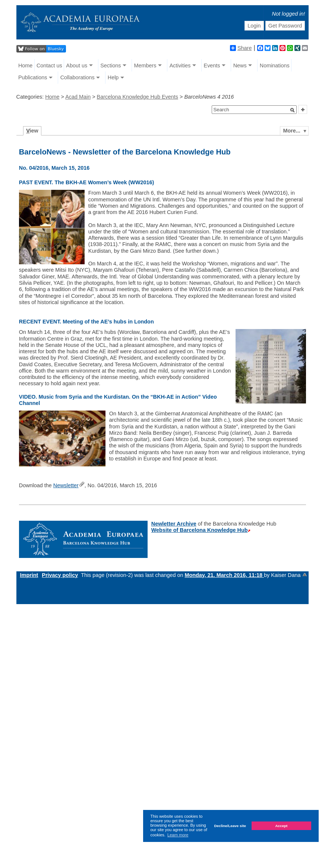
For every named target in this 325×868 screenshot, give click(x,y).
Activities (180, 66)
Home (25, 66)
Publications (33, 77)
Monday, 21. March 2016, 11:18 (225, 575)
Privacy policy (60, 575)
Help (113, 77)
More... (291, 131)
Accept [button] (281, 826)
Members (145, 66)
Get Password (285, 26)
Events (212, 66)
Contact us (49, 66)
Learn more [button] (178, 835)
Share (241, 48)
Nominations (275, 66)
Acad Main (78, 97)
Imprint (29, 575)
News (240, 66)
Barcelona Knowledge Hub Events (138, 97)
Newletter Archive (174, 524)
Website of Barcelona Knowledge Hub (200, 530)
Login (254, 26)
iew (32, 131)
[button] (293, 110)
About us (77, 66)
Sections (111, 66)
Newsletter (66, 485)
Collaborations (78, 77)
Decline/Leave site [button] (230, 826)
